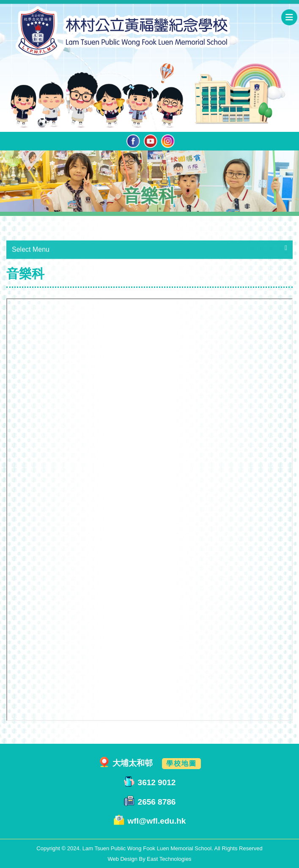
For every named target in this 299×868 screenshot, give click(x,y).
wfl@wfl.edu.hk (157, 821)
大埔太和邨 (133, 763)
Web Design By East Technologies (149, 859)
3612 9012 (157, 782)
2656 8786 (157, 802)
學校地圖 (181, 763)
